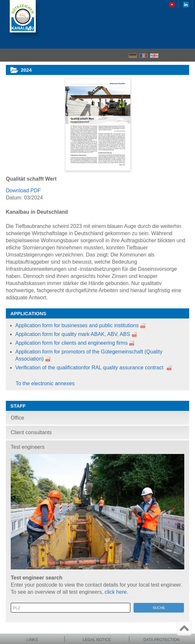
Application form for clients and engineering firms (71, 343)
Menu (188, 55)
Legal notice (97, 640)
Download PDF (23, 191)
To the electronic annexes (45, 383)
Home (166, 55)
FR (143, 56)
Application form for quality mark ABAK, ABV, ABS (76, 334)
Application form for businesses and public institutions (77, 325)
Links (32, 640)
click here (116, 592)
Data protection (162, 640)
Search (177, 55)
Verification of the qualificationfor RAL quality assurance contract (90, 368)
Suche (159, 608)
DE (133, 56)
